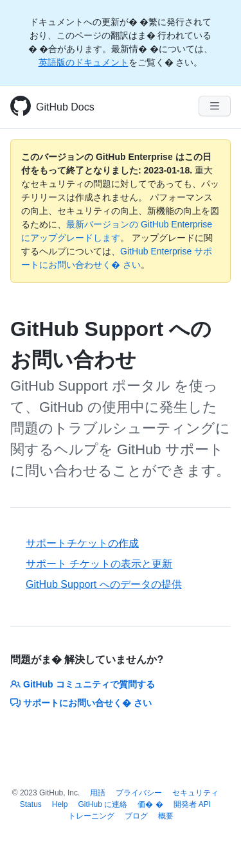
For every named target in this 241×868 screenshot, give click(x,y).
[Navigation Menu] (215, 106)
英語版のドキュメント (84, 62)
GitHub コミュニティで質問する (83, 684)
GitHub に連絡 (103, 804)
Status (31, 804)
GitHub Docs (65, 107)
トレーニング (91, 816)
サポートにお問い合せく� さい (81, 703)
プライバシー (139, 793)
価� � (150, 804)
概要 (166, 816)
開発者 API (192, 804)
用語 (98, 793)
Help (60, 804)
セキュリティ (195, 793)
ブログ (136, 816)
